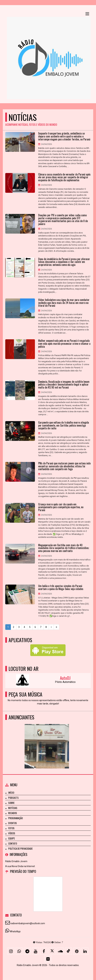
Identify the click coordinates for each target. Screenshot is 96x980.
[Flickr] (48, 959)
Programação (15, 818)
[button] (87, 14)
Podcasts (13, 798)
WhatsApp (15, 931)
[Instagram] (11, 951)
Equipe (12, 838)
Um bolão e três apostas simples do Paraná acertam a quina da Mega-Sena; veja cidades (61, 587)
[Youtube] (36, 951)
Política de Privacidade (20, 848)
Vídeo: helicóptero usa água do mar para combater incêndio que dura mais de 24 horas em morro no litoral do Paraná (64, 303)
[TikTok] (69, 951)
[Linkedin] (85, 951)
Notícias (13, 808)
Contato (13, 843)
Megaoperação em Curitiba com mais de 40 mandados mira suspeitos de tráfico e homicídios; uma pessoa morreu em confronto (64, 548)
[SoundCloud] (60, 951)
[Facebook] (44, 951)
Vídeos (12, 833)
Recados (13, 813)
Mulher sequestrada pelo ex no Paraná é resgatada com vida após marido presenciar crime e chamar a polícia (64, 344)
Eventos (13, 823)
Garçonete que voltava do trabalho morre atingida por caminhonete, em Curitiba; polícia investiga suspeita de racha (64, 425)
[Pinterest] (77, 951)
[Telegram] (27, 951)
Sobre (11, 803)
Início (11, 792)
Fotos (11, 828)
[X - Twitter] (52, 951)
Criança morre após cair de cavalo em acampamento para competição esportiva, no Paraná (61, 507)
